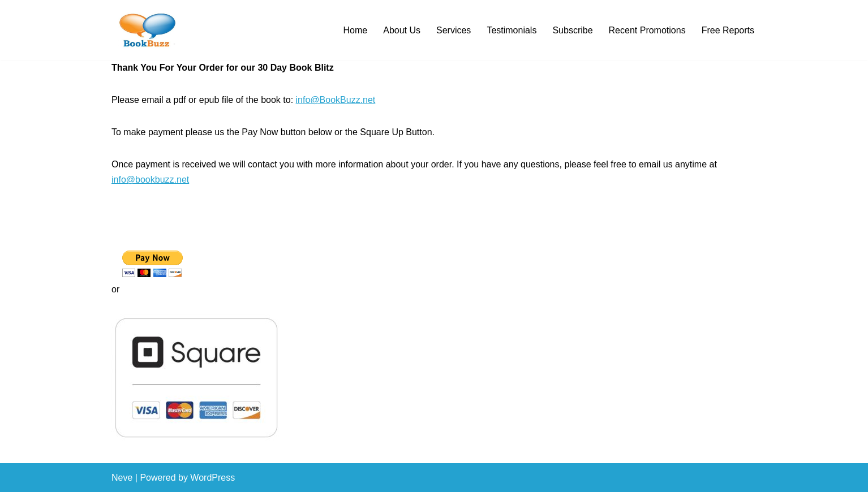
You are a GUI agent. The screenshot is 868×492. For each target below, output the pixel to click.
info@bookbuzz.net (150, 180)
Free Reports (728, 30)
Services (454, 30)
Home (356, 30)
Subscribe (572, 30)
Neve (122, 478)
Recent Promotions (647, 30)
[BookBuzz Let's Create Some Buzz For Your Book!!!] (145, 30)
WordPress (212, 478)
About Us (402, 30)
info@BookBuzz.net (336, 100)
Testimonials (512, 30)
